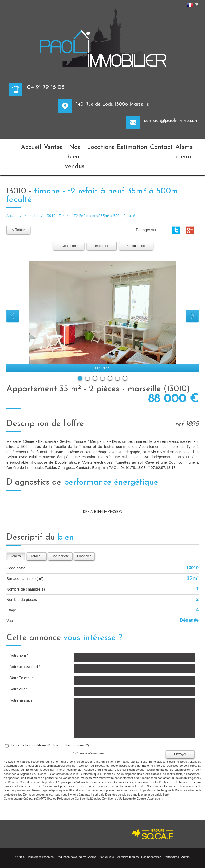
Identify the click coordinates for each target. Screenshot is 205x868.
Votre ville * (19, 666)
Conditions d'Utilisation (117, 775)
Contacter (69, 223)
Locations (102, 146)
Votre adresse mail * (25, 643)
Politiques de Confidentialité (75, 775)
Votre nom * (19, 632)
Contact (155, 146)
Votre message (21, 677)
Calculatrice (136, 223)
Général (16, 533)
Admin (185, 833)
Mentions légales (128, 833)
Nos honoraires (151, 833)
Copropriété (60, 533)
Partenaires (171, 833)
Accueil (17, 146)
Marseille (31, 193)
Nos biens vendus (69, 146)
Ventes (39, 146)
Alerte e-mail (183, 146)
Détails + (36, 533)
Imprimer (102, 223)
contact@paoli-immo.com (171, 121)
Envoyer (180, 731)
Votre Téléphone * (24, 654)
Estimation (129, 146)
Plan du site (106, 833)
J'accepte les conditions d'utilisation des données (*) (50, 722)
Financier (84, 533)
